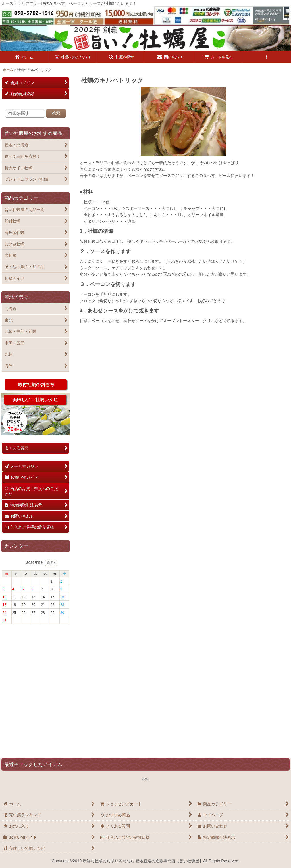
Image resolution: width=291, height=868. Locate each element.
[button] (121, 57)
